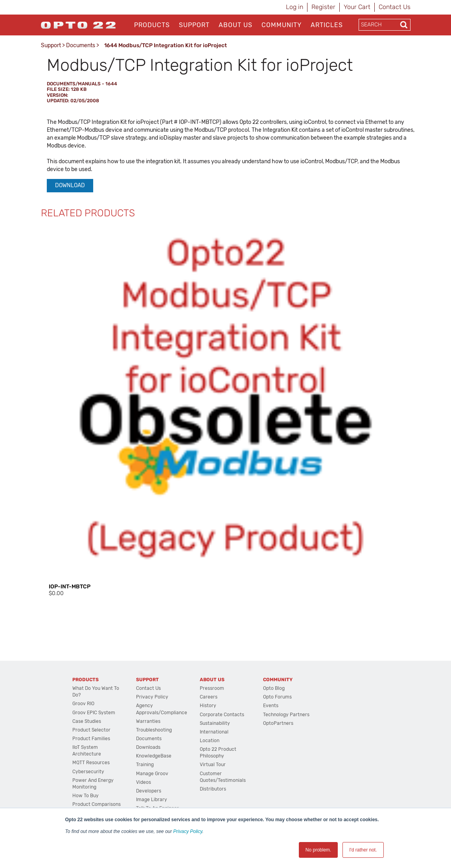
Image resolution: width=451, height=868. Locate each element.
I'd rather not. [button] (363, 850)
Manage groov (152, 774)
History (208, 706)
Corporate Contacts (222, 715)
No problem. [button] (318, 850)
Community (282, 25)
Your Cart (357, 7)
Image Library (152, 800)
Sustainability (215, 723)
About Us (236, 25)
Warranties (148, 721)
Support (194, 25)
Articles (327, 25)
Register (323, 7)
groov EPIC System (94, 713)
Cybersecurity (88, 772)
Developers (149, 791)
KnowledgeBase (154, 756)
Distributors (213, 789)
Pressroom (212, 688)
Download (70, 185)
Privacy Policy (188, 831)
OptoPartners (278, 723)
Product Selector (91, 730)
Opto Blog (274, 688)
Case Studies (87, 721)
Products (152, 25)
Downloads (148, 747)
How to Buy (86, 796)
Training (145, 765)
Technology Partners (286, 715)
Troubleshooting (154, 730)
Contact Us (395, 7)
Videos (144, 782)
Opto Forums (277, 697)
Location (210, 741)
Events (271, 706)
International (214, 732)
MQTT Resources (91, 763)
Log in (295, 7)
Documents (81, 45)
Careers (209, 697)
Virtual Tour (213, 765)
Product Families (91, 739)
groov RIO (83, 704)
